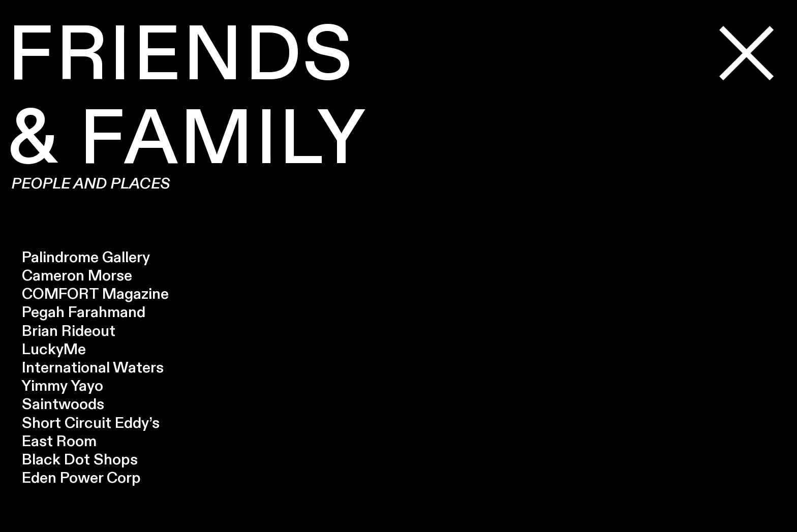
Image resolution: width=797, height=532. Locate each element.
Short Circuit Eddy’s (91, 423)
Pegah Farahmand (76, 312)
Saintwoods (56, 404)
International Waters (86, 368)
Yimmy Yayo (55, 386)
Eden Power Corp (74, 478)
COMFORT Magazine (88, 294)
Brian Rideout (62, 331)
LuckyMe (47, 350)
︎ (748, 56)
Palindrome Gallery (79, 258)
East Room (59, 442)
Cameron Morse (70, 276)
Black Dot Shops (73, 460)
